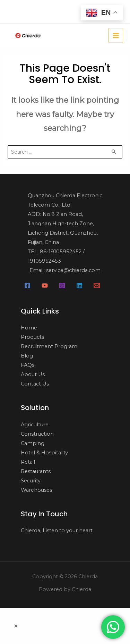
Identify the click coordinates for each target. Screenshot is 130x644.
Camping (33, 443)
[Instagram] (62, 285)
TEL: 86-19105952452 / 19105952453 (56, 256)
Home (29, 328)
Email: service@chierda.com (65, 270)
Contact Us (35, 384)
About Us (33, 374)
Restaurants (36, 471)
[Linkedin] (79, 285)
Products (32, 337)
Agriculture (35, 425)
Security (31, 481)
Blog (27, 356)
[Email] (97, 285)
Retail (28, 462)
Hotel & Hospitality (44, 453)
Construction (37, 434)
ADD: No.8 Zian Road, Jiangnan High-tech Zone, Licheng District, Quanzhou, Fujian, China (63, 228)
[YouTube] (45, 285)
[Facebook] (27, 285)
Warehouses (36, 490)
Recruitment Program (49, 346)
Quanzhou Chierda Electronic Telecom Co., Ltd (65, 200)
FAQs (28, 365)
